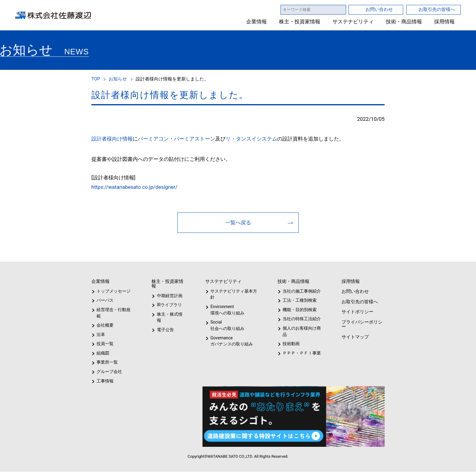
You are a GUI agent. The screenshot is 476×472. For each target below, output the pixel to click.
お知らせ (119, 79)
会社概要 (105, 325)
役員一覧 (105, 344)
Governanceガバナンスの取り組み (230, 341)
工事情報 (105, 381)
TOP (96, 79)
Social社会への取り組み (227, 326)
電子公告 (165, 324)
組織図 (103, 353)
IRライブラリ (168, 305)
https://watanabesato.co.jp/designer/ (137, 187)
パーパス (105, 301)
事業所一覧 (107, 362)
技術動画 (290, 344)
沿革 (101, 335)
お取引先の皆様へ (437, 9)
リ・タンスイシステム (251, 139)
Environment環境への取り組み (227, 310)
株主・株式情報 (171, 314)
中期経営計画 (170, 296)
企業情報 (257, 22)
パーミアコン (153, 139)
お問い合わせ (379, 9)
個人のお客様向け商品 (301, 332)
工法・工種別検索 (298, 301)
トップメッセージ (112, 291)
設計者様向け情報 (112, 139)
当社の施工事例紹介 (301, 291)
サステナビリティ (353, 22)
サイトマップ (355, 337)
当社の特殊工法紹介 (301, 319)
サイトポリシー (357, 312)
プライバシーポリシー (361, 324)
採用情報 (444, 22)
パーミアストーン (194, 139)
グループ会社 (109, 372)
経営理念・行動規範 (112, 313)
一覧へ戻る (238, 223)
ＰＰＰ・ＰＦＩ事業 (297, 353)
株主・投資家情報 (300, 22)
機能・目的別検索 (298, 310)
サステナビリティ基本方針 (232, 295)
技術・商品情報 (404, 22)
